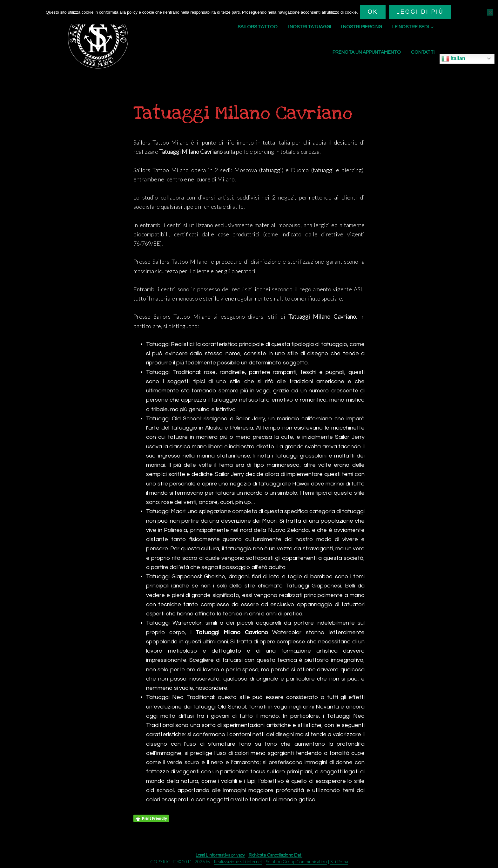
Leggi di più (421, 12)
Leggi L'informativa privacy (220, 855)
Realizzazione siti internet (238, 861)
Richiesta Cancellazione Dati (275, 855)
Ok (374, 12)
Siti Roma (339, 861)
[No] (490, 12)
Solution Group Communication (296, 861)
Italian (453, 59)
